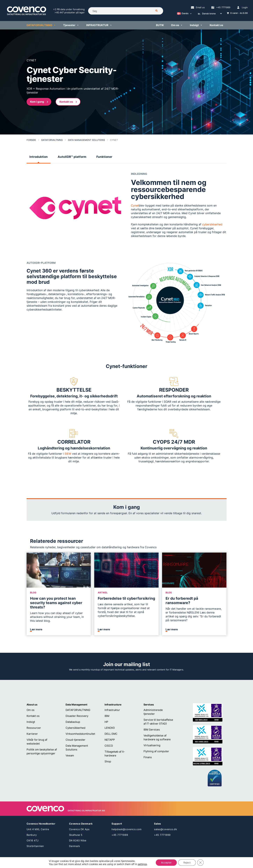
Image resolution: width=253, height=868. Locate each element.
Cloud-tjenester (75, 740)
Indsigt (31, 722)
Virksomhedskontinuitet (80, 734)
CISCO (109, 746)
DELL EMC (111, 734)
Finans (148, 757)
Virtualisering (152, 745)
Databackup (73, 722)
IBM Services (152, 730)
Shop (108, 761)
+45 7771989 (120, 835)
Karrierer (32, 734)
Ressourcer (34, 728)
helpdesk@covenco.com (126, 829)
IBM (107, 716)
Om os (31, 710)
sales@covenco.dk (165, 829)
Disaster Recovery (77, 716)
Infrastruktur (112, 710)
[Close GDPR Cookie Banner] (200, 863)
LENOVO (110, 728)
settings (142, 864)
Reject (187, 862)
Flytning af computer (156, 751)
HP (106, 722)
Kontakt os (33, 716)
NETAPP (110, 740)
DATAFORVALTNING (78, 710)
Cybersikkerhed (75, 728)
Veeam (70, 755)
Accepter (166, 862)
